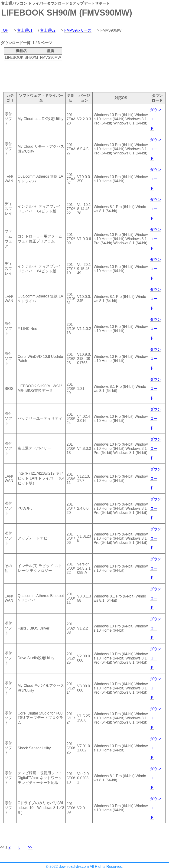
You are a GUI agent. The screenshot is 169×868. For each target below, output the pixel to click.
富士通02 (48, 30)
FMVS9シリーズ (78, 30)
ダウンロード (156, 119)
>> (30, 847)
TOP (5, 30)
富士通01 (25, 30)
